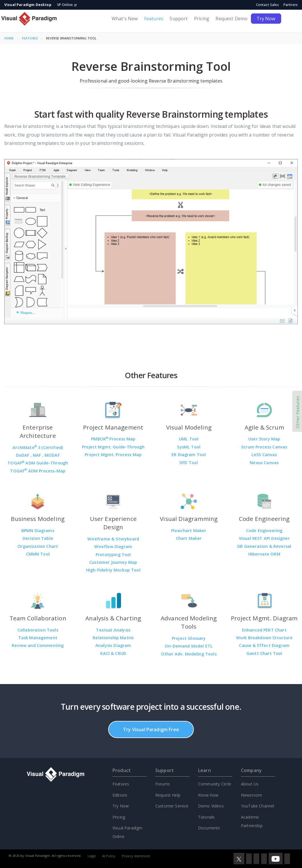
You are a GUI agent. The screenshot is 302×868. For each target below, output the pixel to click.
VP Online (67, 5)
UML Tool (189, 439)
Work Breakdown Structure (264, 638)
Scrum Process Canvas (264, 447)
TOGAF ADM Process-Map (38, 471)
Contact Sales (267, 5)
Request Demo (231, 19)
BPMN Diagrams (38, 531)
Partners (291, 5)
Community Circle (215, 784)
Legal (92, 856)
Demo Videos (211, 806)
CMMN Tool (38, 554)
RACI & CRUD (113, 653)
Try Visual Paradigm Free (151, 729)
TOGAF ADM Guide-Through (38, 463)
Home (9, 38)
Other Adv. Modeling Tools (189, 654)
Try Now (266, 19)
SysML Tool (189, 447)
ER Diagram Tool (189, 455)
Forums (163, 784)
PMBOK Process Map (113, 439)
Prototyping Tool (113, 555)
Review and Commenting (38, 645)
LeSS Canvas (264, 455)
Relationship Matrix (113, 638)
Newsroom (251, 795)
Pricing (202, 19)
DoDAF (23, 455)
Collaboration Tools (38, 630)
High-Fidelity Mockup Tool (113, 570)
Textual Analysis (113, 630)
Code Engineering (264, 531)
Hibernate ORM (264, 554)
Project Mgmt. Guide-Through (113, 447)
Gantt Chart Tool (264, 653)
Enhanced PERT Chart (264, 630)
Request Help (168, 795)
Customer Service (172, 806)
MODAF (52, 455)
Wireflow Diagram (113, 547)
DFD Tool (189, 463)
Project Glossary (189, 638)
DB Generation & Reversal (264, 546)
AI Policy (109, 856)
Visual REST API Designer (264, 538)
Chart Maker (189, 538)
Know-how (208, 795)
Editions (120, 795)
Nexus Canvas (264, 463)
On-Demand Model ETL (189, 646)
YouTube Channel (257, 806)
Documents (209, 828)
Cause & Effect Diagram (264, 645)
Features (154, 19)
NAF (38, 455)
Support (179, 19)
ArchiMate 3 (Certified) (38, 447)
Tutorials (206, 817)
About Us (250, 784)
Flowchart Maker (189, 531)
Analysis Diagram (113, 645)
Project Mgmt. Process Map (113, 455)
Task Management (38, 638)
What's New (125, 19)
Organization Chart (38, 546)
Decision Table (38, 538)
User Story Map (264, 439)
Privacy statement (136, 856)
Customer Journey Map (113, 562)
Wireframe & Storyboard (113, 539)
